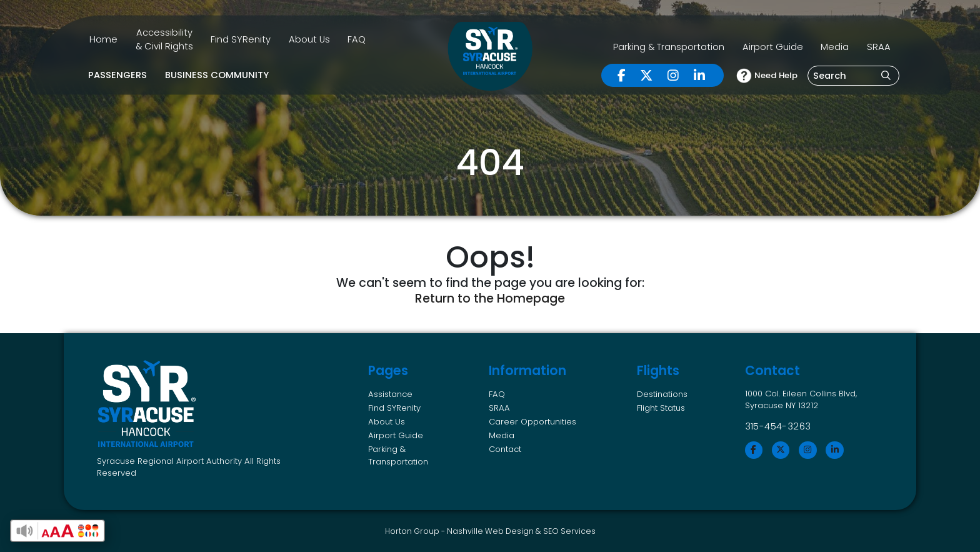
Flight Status (661, 408)
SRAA (879, 47)
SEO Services (569, 531)
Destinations (662, 394)
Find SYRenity (241, 39)
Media (835, 47)
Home (103, 39)
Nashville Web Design (490, 531)
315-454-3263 (778, 426)
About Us (309, 39)
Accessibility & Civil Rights (164, 39)
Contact (505, 449)
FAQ (357, 39)
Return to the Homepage (490, 299)
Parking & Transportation (669, 47)
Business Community (217, 75)
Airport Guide (773, 47)
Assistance (390, 394)
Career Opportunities (532, 422)
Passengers (117, 75)
